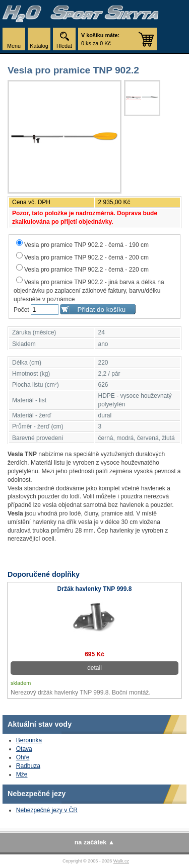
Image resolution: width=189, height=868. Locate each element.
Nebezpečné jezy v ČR (47, 810)
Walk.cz (121, 861)
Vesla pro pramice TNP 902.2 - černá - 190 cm (82, 245)
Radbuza (28, 766)
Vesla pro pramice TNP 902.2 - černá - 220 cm (82, 270)
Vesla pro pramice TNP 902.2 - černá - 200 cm (82, 257)
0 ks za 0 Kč (100, 39)
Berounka (29, 740)
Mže (22, 774)
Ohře (23, 757)
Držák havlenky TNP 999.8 (95, 589)
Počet (21, 310)
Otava (24, 749)
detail (94, 668)
